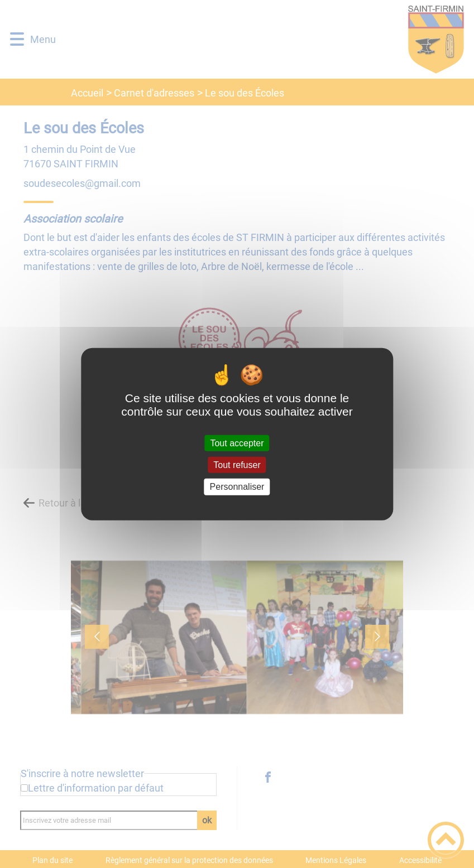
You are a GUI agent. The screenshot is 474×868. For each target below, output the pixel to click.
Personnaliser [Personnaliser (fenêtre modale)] (237, 487)
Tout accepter (237, 443)
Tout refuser (237, 465)
